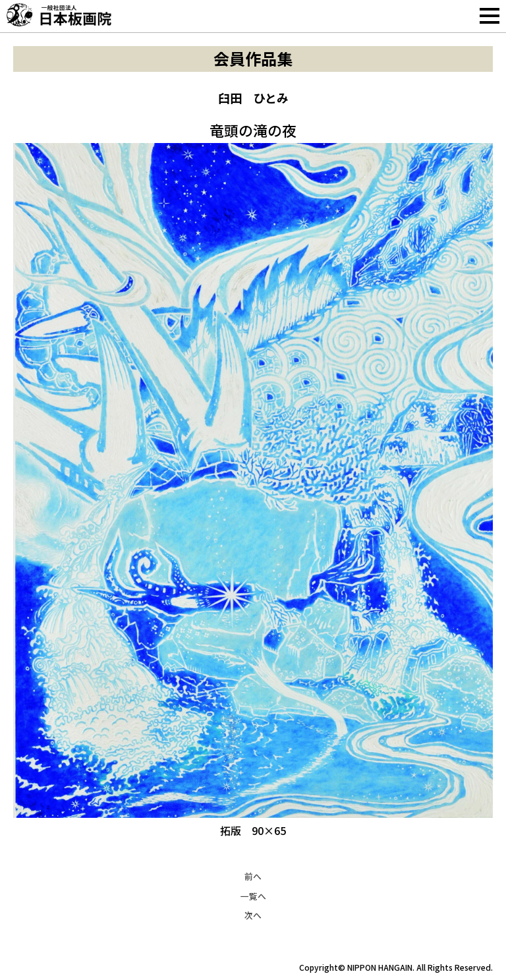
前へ (253, 876)
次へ (253, 915)
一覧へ (253, 896)
